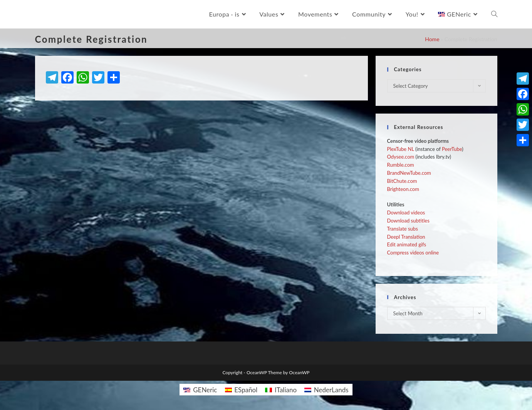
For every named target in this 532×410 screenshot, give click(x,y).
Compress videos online (413, 253)
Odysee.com (401, 157)
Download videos (406, 213)
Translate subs (403, 229)
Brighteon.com (403, 189)
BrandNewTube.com (409, 173)
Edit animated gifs (407, 244)
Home (432, 39)
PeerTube (452, 149)
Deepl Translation (406, 237)
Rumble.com (401, 165)
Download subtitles (408, 221)
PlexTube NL (401, 149)
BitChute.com (402, 181)
